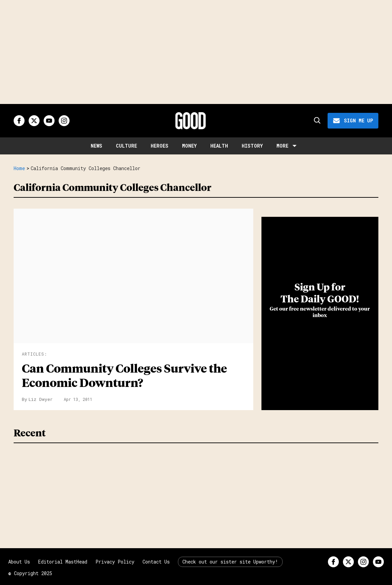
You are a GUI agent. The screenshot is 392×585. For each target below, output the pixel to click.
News (96, 146)
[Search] (317, 121)
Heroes (160, 146)
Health (219, 146)
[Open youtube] (49, 121)
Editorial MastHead (63, 562)
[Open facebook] (19, 121)
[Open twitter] (34, 121)
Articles (33, 354)
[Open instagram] (64, 121)
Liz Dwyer (41, 399)
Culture (126, 146)
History (252, 146)
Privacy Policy (115, 562)
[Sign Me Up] (353, 121)
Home (19, 168)
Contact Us (156, 562)
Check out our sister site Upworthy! (230, 562)
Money (189, 146)
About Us (19, 562)
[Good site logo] (191, 121)
